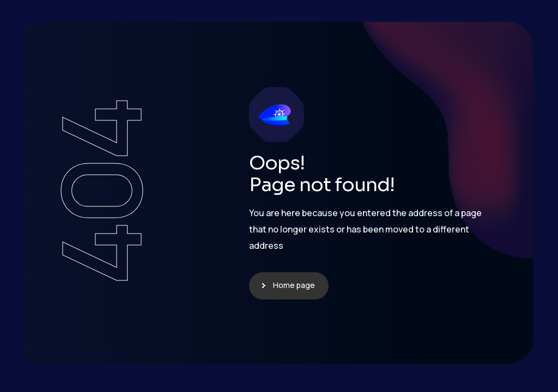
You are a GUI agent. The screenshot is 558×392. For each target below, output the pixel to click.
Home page (294, 285)
